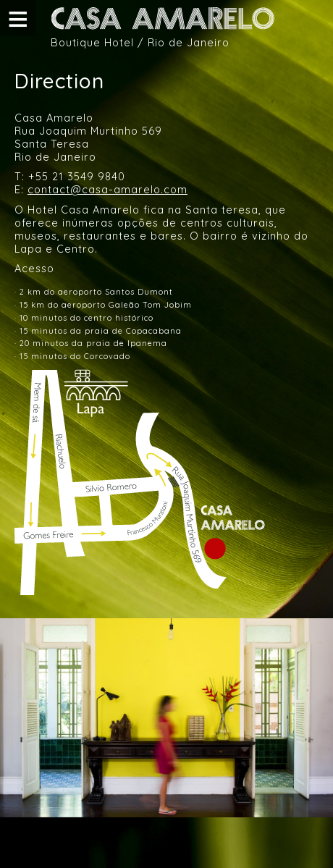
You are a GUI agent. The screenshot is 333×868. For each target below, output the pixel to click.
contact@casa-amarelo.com (108, 189)
